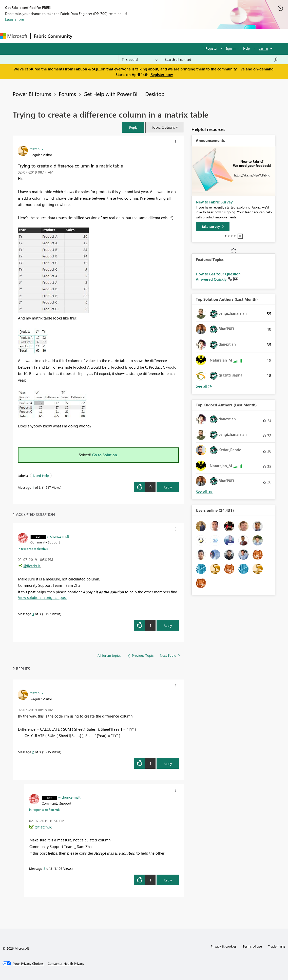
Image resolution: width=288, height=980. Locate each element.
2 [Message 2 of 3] (33, 752)
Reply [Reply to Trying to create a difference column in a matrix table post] (168, 487)
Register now (162, 74)
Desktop (155, 94)
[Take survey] (213, 227)
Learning (191, 36)
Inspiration (106, 36)
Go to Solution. (105, 455)
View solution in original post (42, 597)
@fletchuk (32, 566)
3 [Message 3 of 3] (33, 614)
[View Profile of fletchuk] (37, 149)
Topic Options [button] (163, 127)
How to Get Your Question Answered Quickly (218, 277)
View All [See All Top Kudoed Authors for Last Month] (204, 492)
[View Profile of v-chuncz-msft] (58, 536)
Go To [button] (263, 49)
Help (247, 48)
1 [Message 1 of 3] (33, 487)
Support (213, 36)
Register (212, 48)
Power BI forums (32, 94)
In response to (33, 549)
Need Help (41, 475)
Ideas (127, 36)
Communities (149, 36)
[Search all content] (222, 60)
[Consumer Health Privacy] (66, 964)
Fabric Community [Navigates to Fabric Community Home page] (53, 36)
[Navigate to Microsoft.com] (14, 36)
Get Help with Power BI (111, 94)
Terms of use (252, 946)
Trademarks (277, 946)
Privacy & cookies (224, 946)
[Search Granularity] (140, 60)
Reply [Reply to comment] (168, 625)
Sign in (230, 48)
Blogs (172, 36)
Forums (84, 36)
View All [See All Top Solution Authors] (204, 386)
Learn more (15, 19)
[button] (133, 127)
